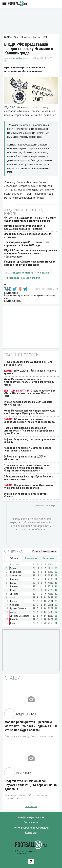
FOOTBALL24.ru (17, 4)
